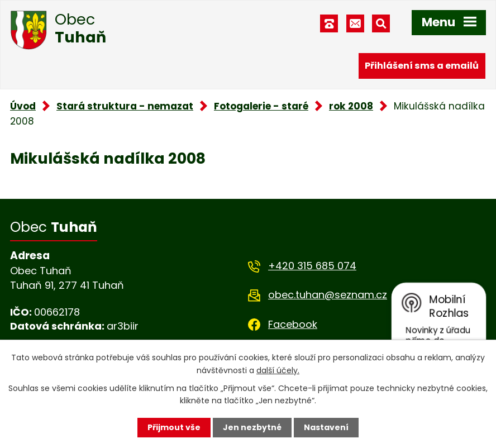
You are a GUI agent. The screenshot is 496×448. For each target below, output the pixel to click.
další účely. (278, 370)
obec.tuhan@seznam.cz (328, 295)
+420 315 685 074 (312, 266)
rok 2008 (351, 106)
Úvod (23, 106)
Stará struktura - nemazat (125, 106)
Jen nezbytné (252, 427)
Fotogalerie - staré (261, 106)
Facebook (293, 324)
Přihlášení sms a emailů (422, 66)
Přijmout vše (174, 427)
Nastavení (326, 427)
